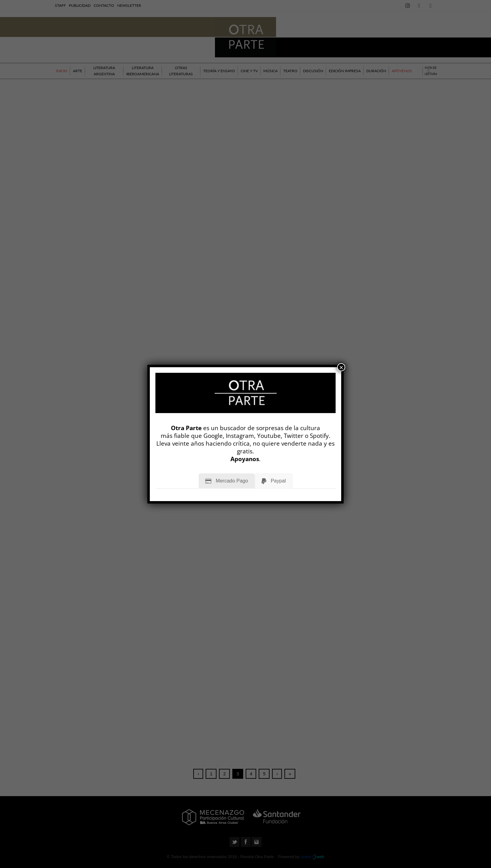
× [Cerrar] (341, 367)
